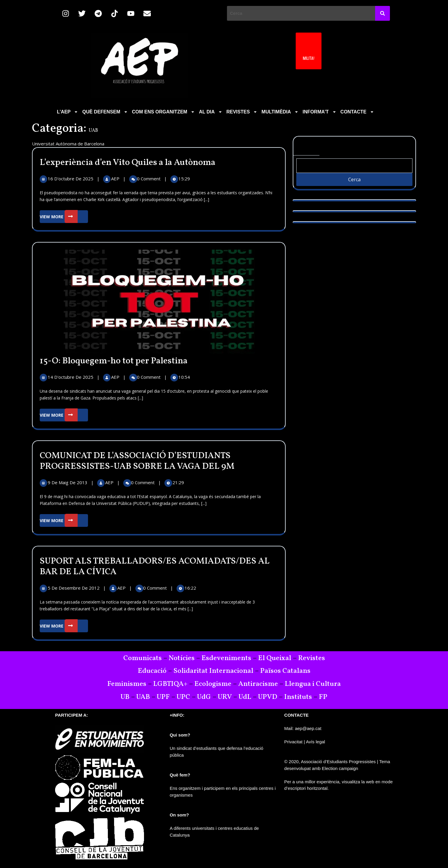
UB (125, 697)
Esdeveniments (226, 658)
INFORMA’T (320, 112)
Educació (152, 671)
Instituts (298, 697)
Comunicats (143, 658)
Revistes (312, 658)
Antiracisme (259, 684)
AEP (116, 179)
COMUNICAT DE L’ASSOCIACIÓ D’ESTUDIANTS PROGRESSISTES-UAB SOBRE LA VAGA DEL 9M (137, 461)
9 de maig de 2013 (68, 482)
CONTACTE (357, 112)
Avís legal (315, 742)
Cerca (306, 146)
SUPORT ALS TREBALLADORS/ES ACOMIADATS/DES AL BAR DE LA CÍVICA (155, 567)
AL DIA (211, 112)
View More (64, 217)
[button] (68, 112)
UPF (163, 697)
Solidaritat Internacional (213, 671)
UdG (204, 697)
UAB (143, 697)
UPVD (268, 697)
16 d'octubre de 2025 (71, 179)
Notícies (182, 658)
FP (323, 697)
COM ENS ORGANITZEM (164, 112)
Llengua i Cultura (313, 684)
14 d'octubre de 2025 (71, 377)
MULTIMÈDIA (280, 112)
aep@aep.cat (308, 728)
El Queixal (275, 658)
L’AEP (68, 112)
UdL (245, 697)
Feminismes (127, 684)
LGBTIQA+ (170, 684)
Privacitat (293, 742)
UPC (183, 697)
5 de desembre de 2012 (74, 588)
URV (225, 697)
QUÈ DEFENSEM (105, 112)
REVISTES (242, 112)
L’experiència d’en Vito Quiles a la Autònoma (128, 163)
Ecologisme (213, 684)
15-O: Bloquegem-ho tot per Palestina (114, 361)
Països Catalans (285, 671)
